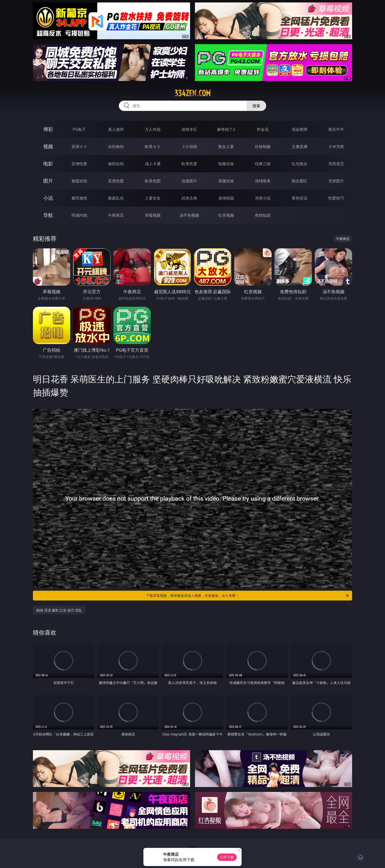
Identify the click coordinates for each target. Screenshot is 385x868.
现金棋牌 (300, 129)
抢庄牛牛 (336, 129)
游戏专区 (189, 129)
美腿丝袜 (226, 181)
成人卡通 (153, 164)
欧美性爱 (189, 164)
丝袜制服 (263, 147)
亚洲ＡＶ (79, 147)
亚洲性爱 (79, 164)
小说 (48, 198)
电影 (48, 164)
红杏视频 (226, 215)
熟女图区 (300, 181)
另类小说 (263, 198)
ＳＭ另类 (336, 147)
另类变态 (336, 164)
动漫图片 (189, 181)
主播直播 (300, 147)
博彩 (48, 129)
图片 (48, 181)
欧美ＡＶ (153, 147)
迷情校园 (226, 198)
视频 (48, 146)
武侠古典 (189, 198)
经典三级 (263, 164)
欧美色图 (153, 181)
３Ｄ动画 (189, 147)
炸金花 (263, 129)
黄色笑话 (300, 198)
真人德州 (116, 129)
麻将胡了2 (226, 129)
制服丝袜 (226, 164)
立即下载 (227, 857)
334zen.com (192, 93)
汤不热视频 (189, 215)
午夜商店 (116, 215)
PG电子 (79, 129)
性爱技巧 (336, 198)
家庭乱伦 (116, 198)
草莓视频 (153, 215)
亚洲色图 (116, 181)
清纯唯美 (263, 181)
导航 (48, 215)
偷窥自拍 (79, 181)
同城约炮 (79, 215)
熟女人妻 (226, 147)
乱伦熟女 (300, 164)
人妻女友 (153, 198)
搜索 (256, 106)
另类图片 (336, 181)
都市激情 (79, 198)
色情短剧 (263, 215)
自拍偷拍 (116, 147)
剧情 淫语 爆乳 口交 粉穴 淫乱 (59, 610)
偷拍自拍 (116, 164)
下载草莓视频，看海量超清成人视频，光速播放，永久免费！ (248, 596)
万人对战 (153, 129)
